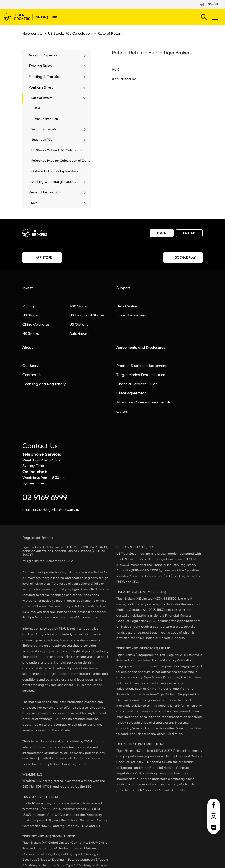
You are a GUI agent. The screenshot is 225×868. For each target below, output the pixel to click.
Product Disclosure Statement (141, 366)
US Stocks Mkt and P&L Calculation (57, 150)
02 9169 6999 (45, 497)
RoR (38, 108)
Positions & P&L (41, 87)
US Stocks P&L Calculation (70, 33)
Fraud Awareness (131, 315)
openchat (214, 828)
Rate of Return (110, 33)
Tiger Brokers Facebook (214, 805)
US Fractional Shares (87, 315)
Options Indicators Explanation (55, 171)
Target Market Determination (141, 375)
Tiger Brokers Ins (214, 816)
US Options (79, 324)
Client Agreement (131, 393)
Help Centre (126, 306)
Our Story (30, 366)
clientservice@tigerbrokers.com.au (51, 509)
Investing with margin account (53, 181)
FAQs (33, 203)
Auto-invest (79, 333)
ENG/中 (212, 4)
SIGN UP (189, 233)
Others (122, 411)
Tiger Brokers (34, 17)
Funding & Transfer (45, 77)
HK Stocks (31, 333)
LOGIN (162, 233)
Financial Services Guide (137, 384)
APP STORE (42, 257)
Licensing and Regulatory (44, 384)
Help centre (32, 33)
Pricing (28, 306)
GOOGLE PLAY (183, 257)
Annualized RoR (46, 119)
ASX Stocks (79, 306)
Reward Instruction (45, 192)
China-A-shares (36, 324)
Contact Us (32, 375)
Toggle (215, 17)
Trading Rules (40, 66)
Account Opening (44, 55)
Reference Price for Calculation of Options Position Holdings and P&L (61, 161)
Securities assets (44, 129)
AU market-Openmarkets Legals (143, 402)
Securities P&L (42, 140)
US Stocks (31, 315)
